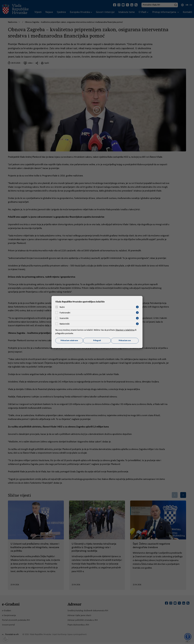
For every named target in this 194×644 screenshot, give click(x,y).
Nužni (62, 307)
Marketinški (65, 324)
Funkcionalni (65, 313)
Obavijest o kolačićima (125, 330)
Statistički (64, 318)
